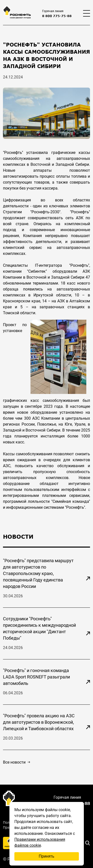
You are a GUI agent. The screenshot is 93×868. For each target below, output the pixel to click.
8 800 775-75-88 (57, 16)
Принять (46, 856)
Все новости (16, 762)
